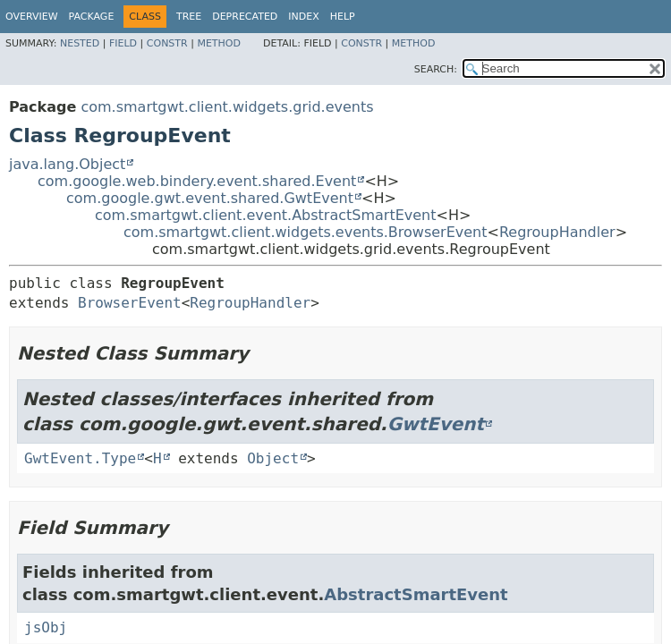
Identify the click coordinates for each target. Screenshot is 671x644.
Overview (32, 17)
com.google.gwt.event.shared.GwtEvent (210, 198)
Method (219, 43)
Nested (80, 43)
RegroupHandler (557, 232)
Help (343, 17)
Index (303, 17)
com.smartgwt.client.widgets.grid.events (227, 107)
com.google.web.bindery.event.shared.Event (197, 181)
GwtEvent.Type (80, 458)
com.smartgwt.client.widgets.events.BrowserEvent (306, 232)
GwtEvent (436, 424)
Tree (189, 17)
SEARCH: (436, 69)
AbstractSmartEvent (416, 594)
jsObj (46, 627)
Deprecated (245, 17)
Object (273, 458)
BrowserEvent (130, 303)
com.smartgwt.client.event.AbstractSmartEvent (266, 215)
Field (123, 43)
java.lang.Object (67, 164)
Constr (167, 43)
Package (92, 17)
